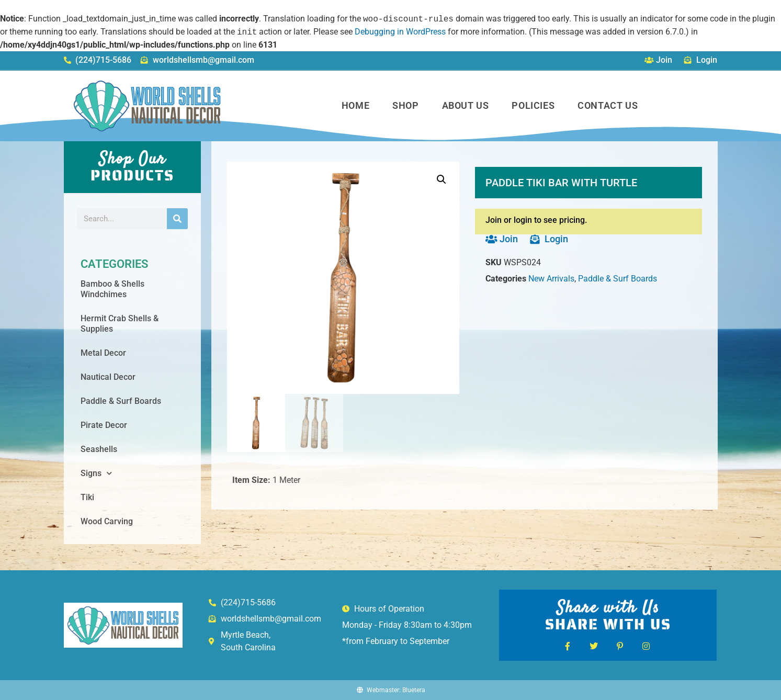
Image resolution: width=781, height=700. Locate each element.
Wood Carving (107, 521)
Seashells (99, 449)
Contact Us (608, 105)
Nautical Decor (108, 377)
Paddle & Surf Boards (121, 401)
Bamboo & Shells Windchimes (112, 289)
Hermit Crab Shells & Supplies (120, 324)
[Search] (177, 219)
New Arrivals (551, 279)
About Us (466, 105)
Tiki (87, 497)
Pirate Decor (104, 425)
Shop (405, 105)
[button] (442, 179)
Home (355, 105)
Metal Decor (103, 353)
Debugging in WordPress (400, 32)
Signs (96, 473)
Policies (533, 105)
